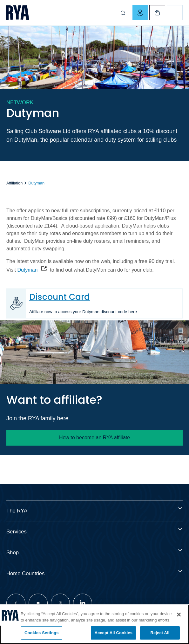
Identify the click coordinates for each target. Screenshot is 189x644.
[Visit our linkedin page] (83, 603)
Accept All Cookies (113, 633)
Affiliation (14, 183)
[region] (94, 624)
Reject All (160, 633)
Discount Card (60, 297)
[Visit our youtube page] (38, 603)
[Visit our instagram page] (60, 603)
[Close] (179, 615)
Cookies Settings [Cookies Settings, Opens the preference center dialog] (42, 633)
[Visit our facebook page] (16, 603)
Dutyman (28, 270)
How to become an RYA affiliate (94, 438)
